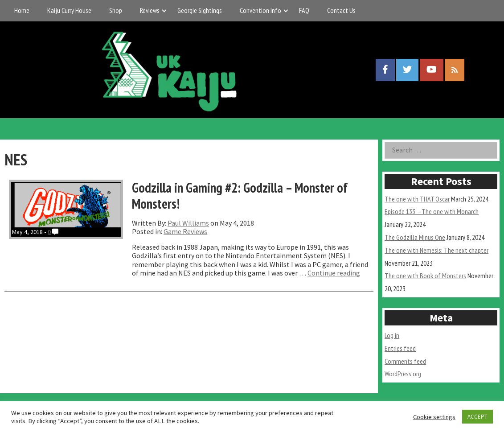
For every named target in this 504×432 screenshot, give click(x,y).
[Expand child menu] (164, 10)
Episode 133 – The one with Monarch (432, 211)
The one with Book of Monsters (425, 276)
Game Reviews (185, 231)
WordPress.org (403, 374)
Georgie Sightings (200, 10)
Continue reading (334, 273)
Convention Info (260, 10)
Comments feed (405, 361)
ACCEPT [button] (477, 417)
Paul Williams (188, 223)
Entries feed (400, 348)
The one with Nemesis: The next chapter (436, 250)
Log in (392, 335)
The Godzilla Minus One (415, 237)
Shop (116, 10)
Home (22, 10)
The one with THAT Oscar (417, 199)
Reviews (150, 10)
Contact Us (341, 10)
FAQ (304, 10)
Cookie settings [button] (434, 417)
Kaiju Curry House (69, 10)
